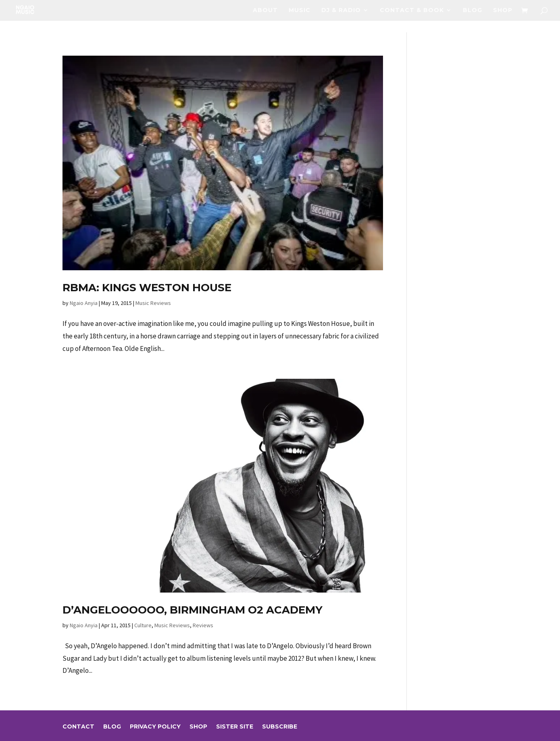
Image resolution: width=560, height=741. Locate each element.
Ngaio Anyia (84, 303)
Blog (473, 10)
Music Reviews (153, 303)
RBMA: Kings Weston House (147, 288)
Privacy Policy (155, 727)
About (265, 10)
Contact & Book (412, 10)
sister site (235, 727)
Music (300, 10)
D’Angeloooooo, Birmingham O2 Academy (193, 610)
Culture (143, 625)
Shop (503, 10)
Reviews (203, 625)
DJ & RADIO (341, 10)
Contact (78, 727)
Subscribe (280, 727)
